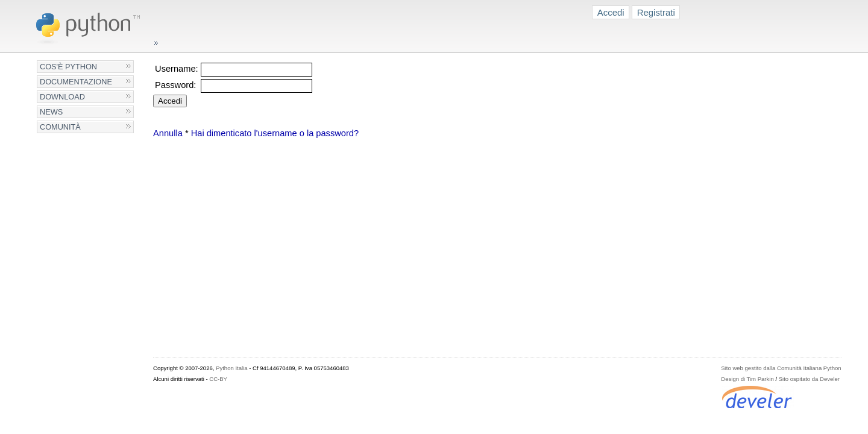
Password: (175, 85)
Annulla (168, 133)
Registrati (656, 12)
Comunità (60, 127)
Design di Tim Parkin (747, 379)
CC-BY (218, 379)
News (51, 112)
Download (62, 97)
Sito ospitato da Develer (809, 379)
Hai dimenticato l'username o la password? (275, 133)
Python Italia (231, 368)
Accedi (611, 12)
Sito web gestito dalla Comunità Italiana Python (781, 368)
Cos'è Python (68, 67)
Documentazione (76, 82)
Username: (177, 69)
